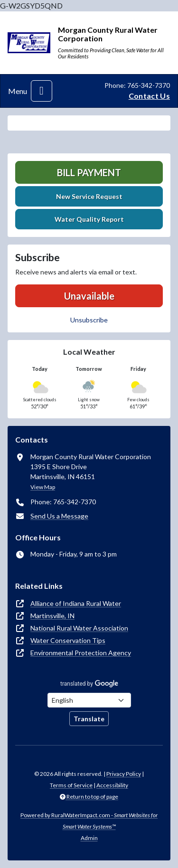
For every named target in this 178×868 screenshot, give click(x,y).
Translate (89, 719)
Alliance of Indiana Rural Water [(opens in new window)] (76, 603)
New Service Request (89, 196)
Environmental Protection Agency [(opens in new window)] (81, 653)
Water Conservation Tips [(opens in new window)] (68, 640)
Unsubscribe (89, 320)
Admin (89, 838)
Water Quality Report (89, 219)
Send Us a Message (59, 516)
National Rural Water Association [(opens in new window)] (79, 628)
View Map (43, 487)
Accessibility (112, 785)
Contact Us (149, 96)
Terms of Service (71, 785)
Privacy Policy (124, 774)
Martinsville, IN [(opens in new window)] (52, 616)
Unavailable (89, 296)
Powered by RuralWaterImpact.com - (89, 821)
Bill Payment (89, 172)
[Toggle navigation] (42, 91)
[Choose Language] (89, 700)
